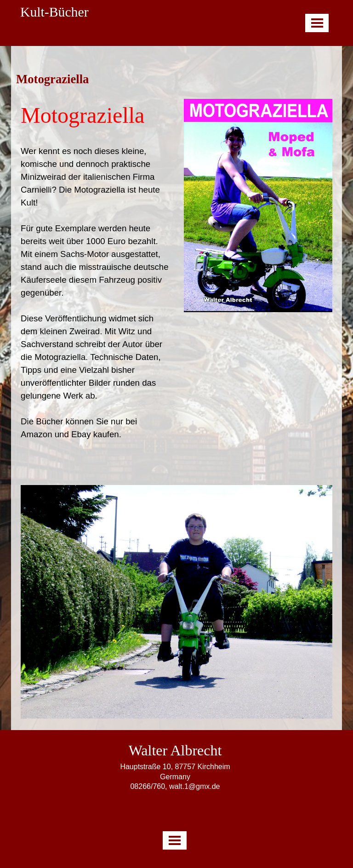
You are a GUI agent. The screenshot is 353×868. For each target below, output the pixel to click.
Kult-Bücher (54, 12)
